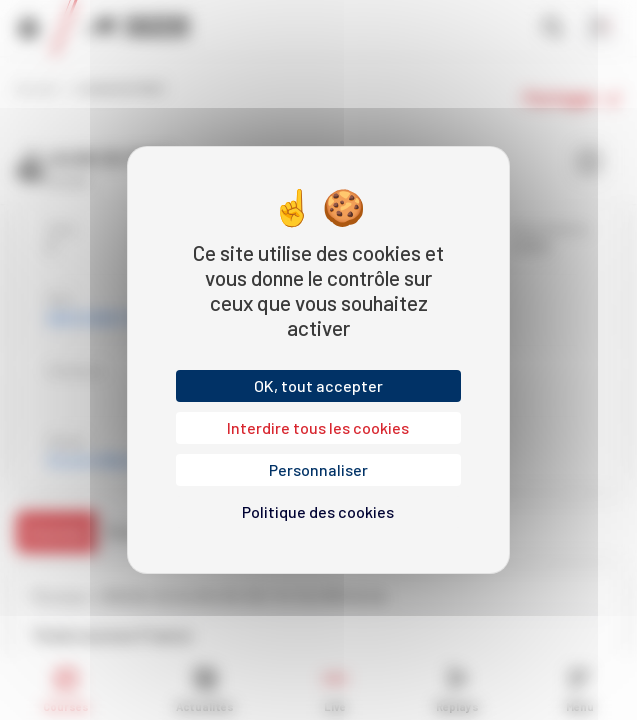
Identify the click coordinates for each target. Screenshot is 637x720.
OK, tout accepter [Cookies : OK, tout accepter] (318, 385)
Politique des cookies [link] (318, 511)
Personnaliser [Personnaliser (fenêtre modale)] (318, 469)
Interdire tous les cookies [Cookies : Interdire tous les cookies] (318, 427)
